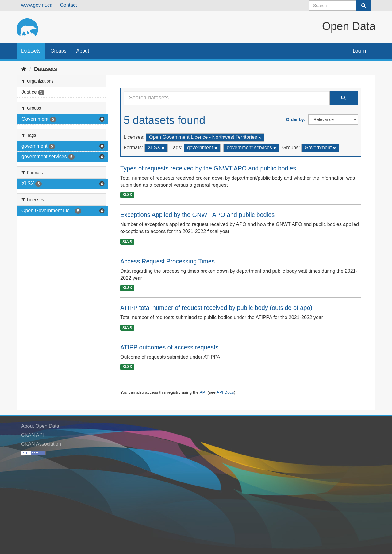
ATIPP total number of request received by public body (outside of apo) (216, 308)
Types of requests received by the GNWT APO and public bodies (208, 168)
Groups (58, 51)
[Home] (24, 69)
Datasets (31, 51)
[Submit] (363, 6)
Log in (359, 51)
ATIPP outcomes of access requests (169, 347)
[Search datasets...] (227, 98)
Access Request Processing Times (167, 261)
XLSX (127, 195)
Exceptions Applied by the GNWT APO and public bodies (197, 215)
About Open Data (40, 426)
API (203, 392)
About (83, 51)
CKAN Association (41, 444)
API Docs (225, 392)
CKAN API (33, 435)
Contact (68, 5)
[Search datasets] (340, 6)
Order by (295, 119)
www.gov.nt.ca (37, 5)
